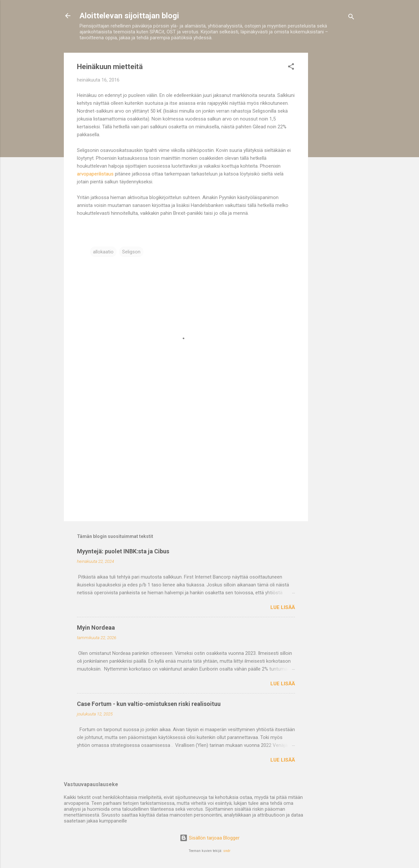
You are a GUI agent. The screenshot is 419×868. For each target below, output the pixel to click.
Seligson (131, 252)
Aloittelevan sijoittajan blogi (129, 16)
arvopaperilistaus (95, 174)
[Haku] (351, 18)
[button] (291, 68)
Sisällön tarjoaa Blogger (210, 838)
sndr (227, 851)
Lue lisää (283, 607)
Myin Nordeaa (96, 628)
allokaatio (103, 252)
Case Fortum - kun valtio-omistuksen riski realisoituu (149, 704)
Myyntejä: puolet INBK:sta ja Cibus (123, 551)
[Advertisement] (334, 151)
